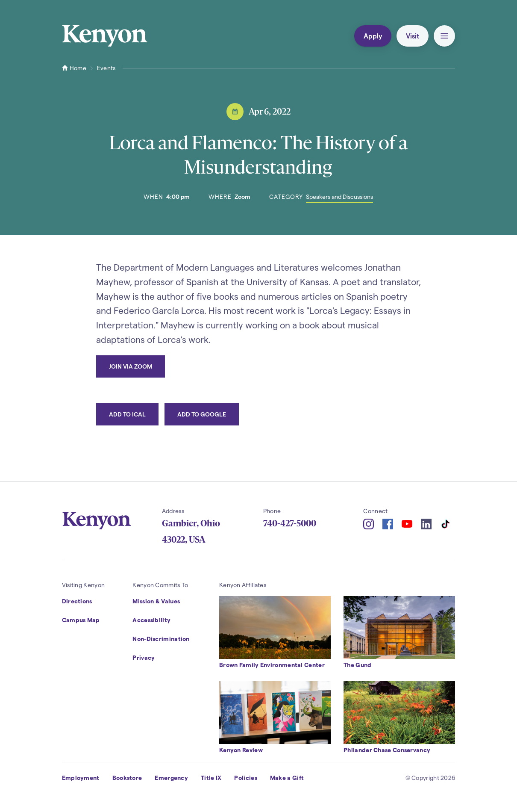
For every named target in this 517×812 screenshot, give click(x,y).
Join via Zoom (131, 366)
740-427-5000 (290, 523)
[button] (444, 36)
